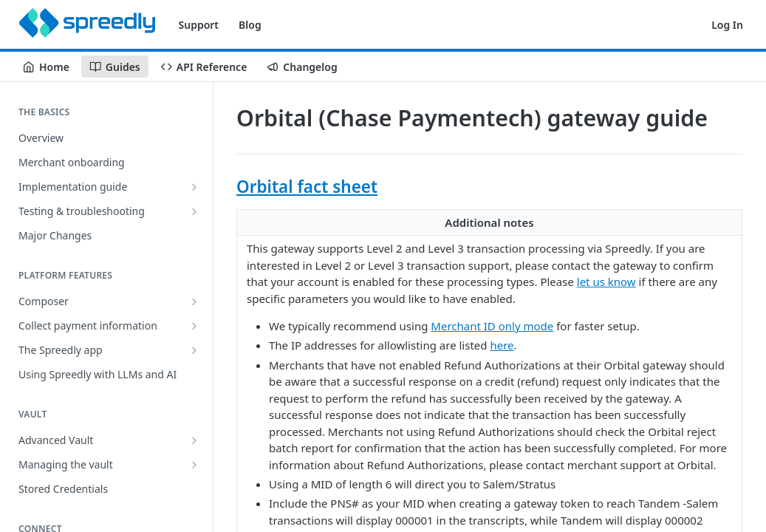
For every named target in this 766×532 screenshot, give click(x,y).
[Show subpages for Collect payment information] (194, 326)
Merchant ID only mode (492, 326)
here (502, 345)
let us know (606, 282)
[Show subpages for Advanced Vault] (194, 440)
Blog (250, 25)
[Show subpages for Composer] (194, 301)
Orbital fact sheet (307, 187)
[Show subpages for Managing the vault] (194, 465)
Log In (727, 25)
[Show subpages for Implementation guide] (194, 187)
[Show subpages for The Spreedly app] (194, 350)
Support (199, 25)
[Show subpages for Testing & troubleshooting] (194, 211)
